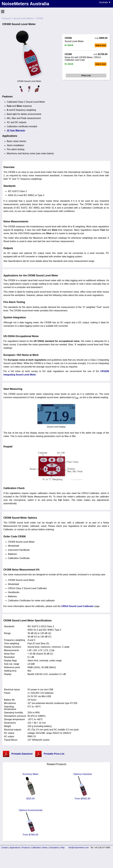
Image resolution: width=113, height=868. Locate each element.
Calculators (54, 848)
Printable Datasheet (22, 754)
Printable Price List (54, 754)
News (45, 848)
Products (6, 18)
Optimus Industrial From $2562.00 (83, 786)
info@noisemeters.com (79, 848)
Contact (5, 848)
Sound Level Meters (23, 18)
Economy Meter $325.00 (30, 786)
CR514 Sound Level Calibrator (77, 606)
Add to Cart (101, 45)
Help (63, 848)
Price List (86, 75)
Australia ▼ (105, 2)
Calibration (36, 848)
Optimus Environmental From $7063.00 (30, 822)
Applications (15, 848)
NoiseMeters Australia (25, 4)
